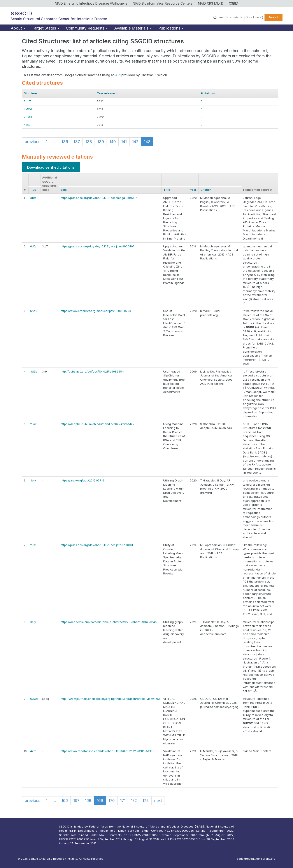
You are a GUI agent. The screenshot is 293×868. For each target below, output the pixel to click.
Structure (30, 93)
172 (134, 801)
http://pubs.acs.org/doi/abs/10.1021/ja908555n (92, 371)
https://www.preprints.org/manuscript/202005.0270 (96, 311)
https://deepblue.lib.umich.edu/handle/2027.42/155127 (97, 424)
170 (112, 801)
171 (123, 801)
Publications (171, 28)
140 (113, 142)
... (54, 142)
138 (89, 142)
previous (32, 142)
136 (65, 142)
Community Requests (87, 28)
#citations (208, 93)
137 (77, 142)
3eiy (33, 480)
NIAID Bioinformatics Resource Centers (163, 3)
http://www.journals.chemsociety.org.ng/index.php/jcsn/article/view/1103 (110, 699)
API (118, 75)
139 (101, 142)
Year (193, 190)
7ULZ (27, 101)
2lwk (33, 424)
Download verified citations (51, 167)
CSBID (234, 3)
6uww (34, 699)
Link (64, 190)
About (18, 28)
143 (147, 142)
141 (124, 142)
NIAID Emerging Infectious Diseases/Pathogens (91, 3)
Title (167, 190)
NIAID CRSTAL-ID (211, 3)
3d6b (34, 371)
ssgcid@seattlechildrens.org (256, 859)
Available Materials (133, 28)
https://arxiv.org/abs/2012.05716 (82, 480)
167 (76, 801)
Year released (107, 93)
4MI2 (27, 125)
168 (88, 801)
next (158, 801)
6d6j (33, 246)
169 (100, 801)
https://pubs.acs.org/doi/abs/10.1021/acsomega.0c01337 (99, 198)
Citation (206, 190)
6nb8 (34, 311)
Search (274, 17)
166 (65, 801)
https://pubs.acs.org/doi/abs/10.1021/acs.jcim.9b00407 (98, 246)
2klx (33, 545)
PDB (33, 190)
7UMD (28, 117)
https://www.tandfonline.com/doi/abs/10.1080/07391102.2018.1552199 (107, 751)
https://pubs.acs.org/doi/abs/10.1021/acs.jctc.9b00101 (97, 545)
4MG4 (28, 109)
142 (135, 142)
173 (146, 801)
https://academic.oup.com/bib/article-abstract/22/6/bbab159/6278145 (109, 622)
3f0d (33, 198)
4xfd (33, 751)
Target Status (46, 28)
